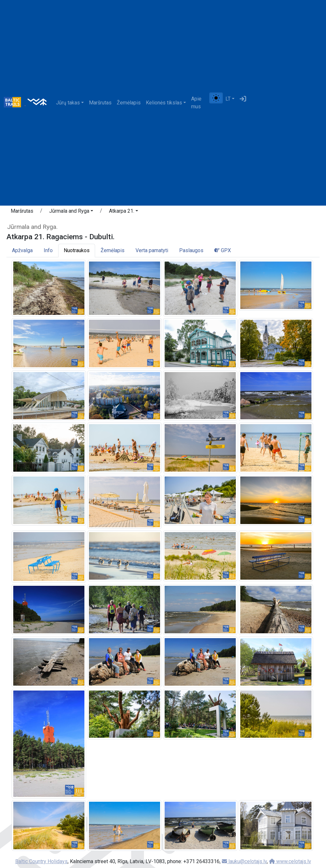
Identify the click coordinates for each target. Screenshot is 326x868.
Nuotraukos (77, 250)
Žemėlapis (129, 103)
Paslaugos (191, 250)
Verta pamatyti (152, 250)
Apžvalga (22, 250)
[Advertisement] (285, 103)
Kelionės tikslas (164, 103)
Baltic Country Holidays (41, 861)
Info (48, 250)
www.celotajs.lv (290, 861)
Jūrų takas (68, 103)
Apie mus (196, 103)
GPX (223, 250)
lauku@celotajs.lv (244, 861)
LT (228, 99)
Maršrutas (100, 103)
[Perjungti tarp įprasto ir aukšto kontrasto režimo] (216, 98)
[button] (71, 212)
